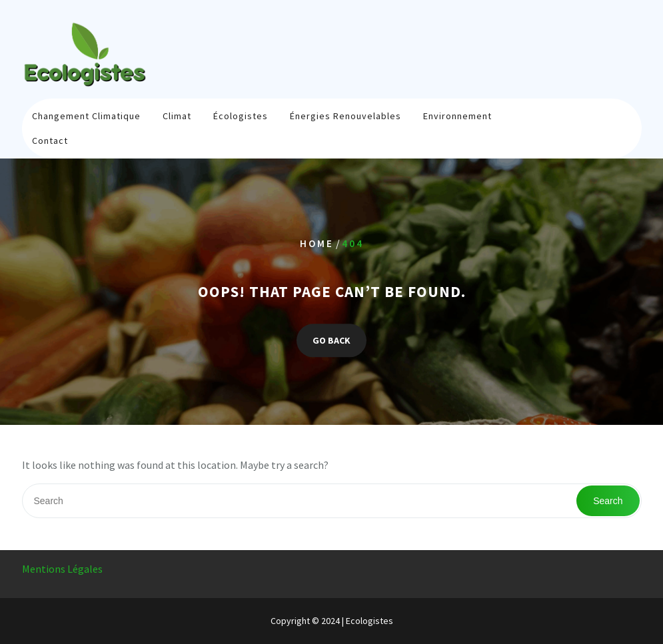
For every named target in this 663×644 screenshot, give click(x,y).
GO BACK (331, 341)
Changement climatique (86, 116)
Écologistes (241, 116)
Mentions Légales (62, 569)
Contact (50, 141)
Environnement (457, 116)
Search (608, 501)
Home (317, 243)
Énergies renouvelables (345, 116)
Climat (177, 116)
